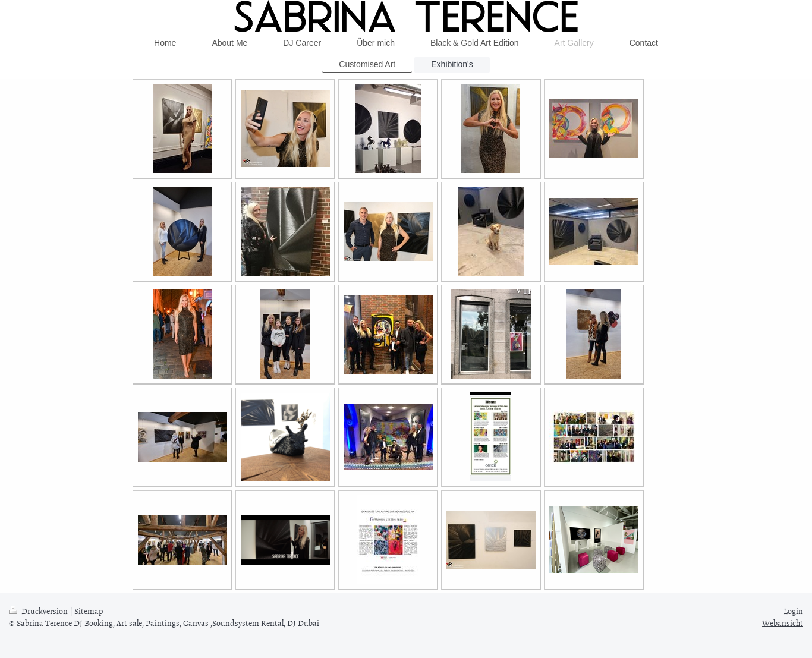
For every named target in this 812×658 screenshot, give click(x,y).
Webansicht (783, 623)
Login (793, 611)
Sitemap (89, 611)
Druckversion (39, 611)
